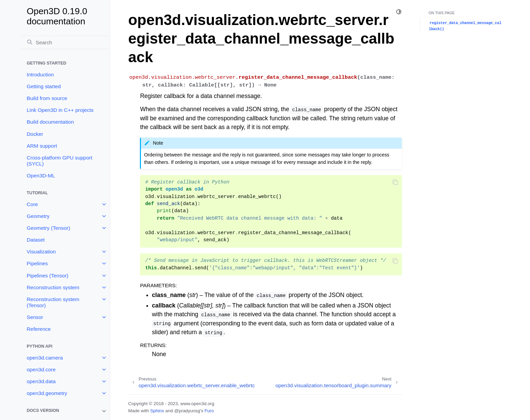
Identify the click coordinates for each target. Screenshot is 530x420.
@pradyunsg (187, 411)
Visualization (41, 252)
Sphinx (157, 411)
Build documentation (50, 122)
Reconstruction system (53, 287)
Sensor (35, 317)
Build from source (47, 98)
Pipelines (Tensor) (47, 276)
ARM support (42, 146)
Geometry (38, 216)
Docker (35, 134)
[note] (65, 411)
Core (32, 204)
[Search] (65, 42)
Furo (209, 411)
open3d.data (41, 381)
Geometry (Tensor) (48, 228)
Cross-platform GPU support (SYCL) (59, 161)
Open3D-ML (41, 176)
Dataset (36, 240)
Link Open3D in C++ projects (60, 110)
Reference (39, 329)
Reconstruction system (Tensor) (53, 302)
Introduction (40, 75)
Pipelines (37, 263)
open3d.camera (45, 358)
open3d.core (41, 369)
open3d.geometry (47, 393)
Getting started (44, 86)
